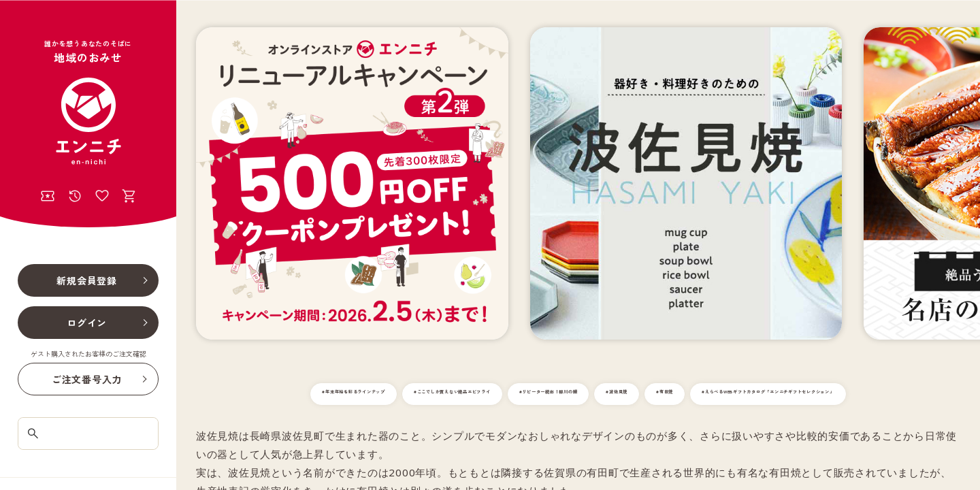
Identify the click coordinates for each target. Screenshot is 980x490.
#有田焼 (842, 394)
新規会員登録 (87, 280)
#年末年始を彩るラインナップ (358, 394)
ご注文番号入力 (87, 379)
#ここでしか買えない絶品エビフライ (518, 394)
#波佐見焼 (778, 394)
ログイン (87, 323)
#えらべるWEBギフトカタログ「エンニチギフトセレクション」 (578, 422)
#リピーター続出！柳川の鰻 (674, 394)
